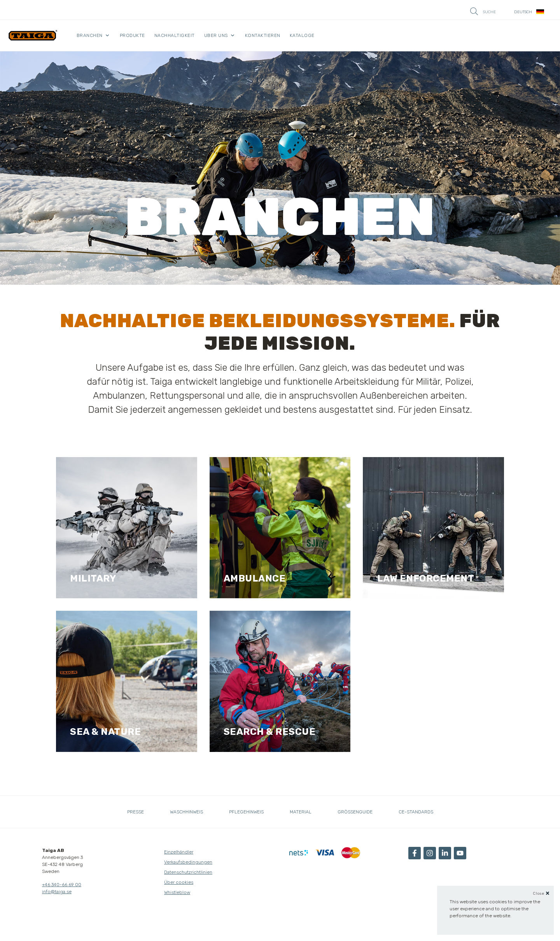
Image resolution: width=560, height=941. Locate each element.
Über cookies (179, 882)
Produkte (132, 35)
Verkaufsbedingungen (188, 862)
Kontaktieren (263, 35)
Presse (136, 812)
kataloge (302, 35)
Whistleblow (177, 892)
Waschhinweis (186, 812)
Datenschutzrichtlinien (188, 872)
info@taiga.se (57, 892)
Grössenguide (355, 812)
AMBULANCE (255, 578)
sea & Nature (105, 732)
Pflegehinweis (246, 812)
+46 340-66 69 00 (62, 885)
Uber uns (216, 35)
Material (301, 812)
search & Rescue (270, 732)
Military (93, 578)
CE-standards (416, 812)
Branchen (90, 35)
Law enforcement (426, 578)
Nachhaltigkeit (175, 35)
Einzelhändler (179, 852)
